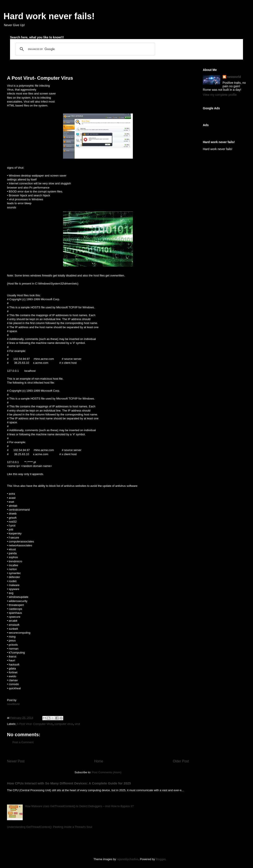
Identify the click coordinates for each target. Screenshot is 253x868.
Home (99, 761)
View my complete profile (220, 95)
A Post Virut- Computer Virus (35, 724)
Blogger (161, 859)
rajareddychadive (127, 859)
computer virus (64, 724)
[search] (85, 49)
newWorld (13, 704)
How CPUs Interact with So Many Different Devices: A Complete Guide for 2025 (69, 783)
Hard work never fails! (49, 16)
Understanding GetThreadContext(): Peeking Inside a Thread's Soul (50, 827)
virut (77, 724)
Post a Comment (23, 742)
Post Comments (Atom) (107, 772)
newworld (234, 77)
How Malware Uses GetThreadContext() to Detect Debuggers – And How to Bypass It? (79, 806)
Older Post (181, 761)
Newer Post (16, 761)
